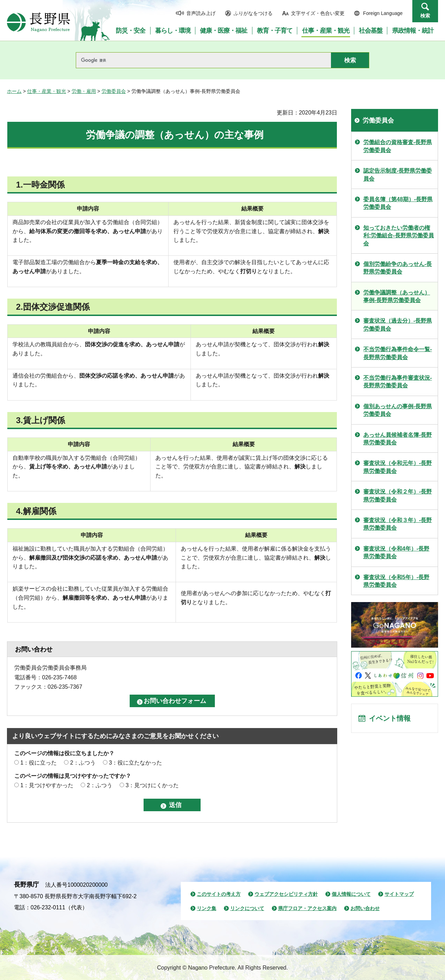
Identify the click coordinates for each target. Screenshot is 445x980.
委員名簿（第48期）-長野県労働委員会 (398, 203)
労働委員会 (114, 91)
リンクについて (247, 908)
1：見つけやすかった (47, 785)
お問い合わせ (365, 908)
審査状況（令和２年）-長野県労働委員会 (398, 495)
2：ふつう (83, 763)
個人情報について (351, 894)
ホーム (14, 91)
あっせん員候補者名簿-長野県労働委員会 (398, 439)
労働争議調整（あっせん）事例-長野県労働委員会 (397, 296)
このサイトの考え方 (219, 894)
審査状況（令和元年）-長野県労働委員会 (398, 467)
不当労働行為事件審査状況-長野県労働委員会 (398, 382)
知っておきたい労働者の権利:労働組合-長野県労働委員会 (399, 236)
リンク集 (207, 908)
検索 (425, 16)
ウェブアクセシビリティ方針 (286, 894)
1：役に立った (38, 763)
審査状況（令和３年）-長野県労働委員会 (398, 524)
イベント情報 (390, 718)
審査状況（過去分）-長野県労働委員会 (398, 325)
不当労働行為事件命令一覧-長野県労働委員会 (398, 353)
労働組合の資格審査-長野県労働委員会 (398, 146)
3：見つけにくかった (152, 785)
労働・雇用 (84, 91)
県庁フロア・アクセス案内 (307, 908)
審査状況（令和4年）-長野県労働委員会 (396, 552)
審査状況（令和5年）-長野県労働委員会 (396, 581)
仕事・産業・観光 (47, 91)
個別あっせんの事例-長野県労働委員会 (398, 410)
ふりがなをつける (253, 13)
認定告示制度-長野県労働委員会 (398, 175)
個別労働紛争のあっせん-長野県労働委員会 (398, 268)
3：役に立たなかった (135, 763)
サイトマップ (399, 894)
